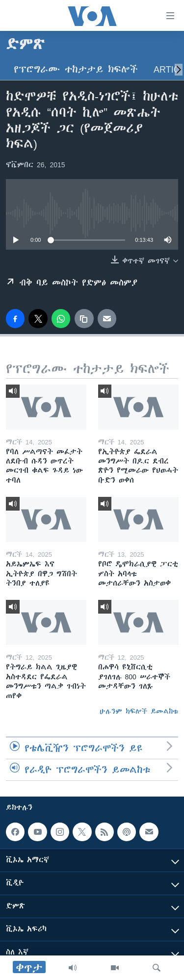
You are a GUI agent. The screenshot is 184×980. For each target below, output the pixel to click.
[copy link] (84, 318)
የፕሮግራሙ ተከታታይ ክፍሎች (76, 69)
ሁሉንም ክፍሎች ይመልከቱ (139, 711)
